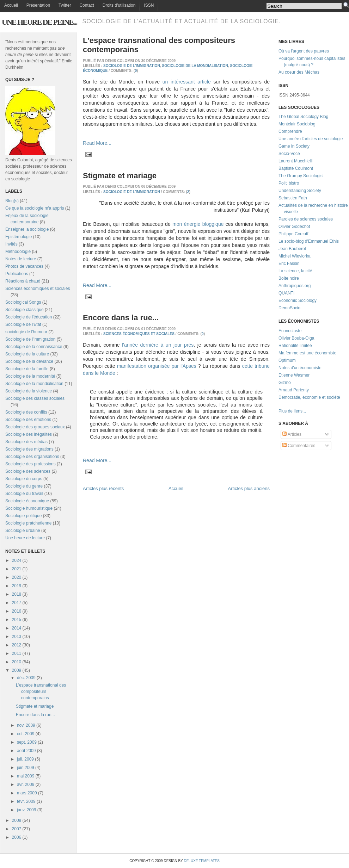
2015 (17, 620)
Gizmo (285, 383)
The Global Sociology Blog (303, 117)
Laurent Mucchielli (296, 161)
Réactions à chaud (23, 281)
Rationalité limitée (295, 346)
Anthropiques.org (295, 286)
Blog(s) (12, 201)
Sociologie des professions (30, 464)
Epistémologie (19, 237)
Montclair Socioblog (297, 124)
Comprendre (290, 131)
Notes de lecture (21, 259)
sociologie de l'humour (26, 332)
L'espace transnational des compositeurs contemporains (41, 692)
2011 (17, 653)
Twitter (65, 5)
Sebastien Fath (293, 198)
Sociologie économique (27, 501)
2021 (17, 569)
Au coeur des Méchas (299, 72)
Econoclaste (290, 331)
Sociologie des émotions (28, 420)
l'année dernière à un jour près (158, 345)
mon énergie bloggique (198, 224)
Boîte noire (289, 278)
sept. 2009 (27, 742)
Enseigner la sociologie (27, 229)
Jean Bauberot (292, 249)
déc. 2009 (26, 678)
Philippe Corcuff (293, 234)
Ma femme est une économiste (307, 353)
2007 (17, 829)
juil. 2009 (25, 759)
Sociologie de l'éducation (29, 317)
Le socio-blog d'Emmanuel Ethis (309, 241)
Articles (292, 434)
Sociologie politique (23, 516)
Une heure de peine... (39, 22)
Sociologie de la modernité (30, 376)
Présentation (38, 5)
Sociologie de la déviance (29, 361)
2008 (17, 820)
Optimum (287, 360)
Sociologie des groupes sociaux (35, 427)
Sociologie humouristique (29, 508)
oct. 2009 (26, 734)
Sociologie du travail (24, 494)
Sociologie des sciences (28, 471)
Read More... (97, 143)
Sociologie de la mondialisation (34, 384)
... (304, 411)
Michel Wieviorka (295, 256)
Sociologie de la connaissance (34, 347)
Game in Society (294, 146)
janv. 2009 (27, 810)
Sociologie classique (25, 310)
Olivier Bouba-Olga (296, 338)
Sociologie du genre (24, 486)
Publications (17, 274)
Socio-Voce (289, 154)
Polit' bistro (289, 183)
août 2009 (26, 751)
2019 (17, 586)
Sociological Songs (23, 302)
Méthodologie (18, 252)
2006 (17, 837)
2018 (17, 594)
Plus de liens (290, 411)
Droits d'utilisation (119, 5)
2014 (17, 628)
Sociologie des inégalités (29, 434)
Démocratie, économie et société (309, 397)
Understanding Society (300, 191)
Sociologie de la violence (29, 391)
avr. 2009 (26, 785)
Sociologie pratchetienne (28, 523)
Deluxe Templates (201, 861)
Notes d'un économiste (300, 368)
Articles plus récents (103, 488)
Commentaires (299, 446)
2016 (17, 611)
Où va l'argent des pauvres (304, 51)
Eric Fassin (289, 263)
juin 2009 (26, 768)
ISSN (149, 5)
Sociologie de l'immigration (30, 339)
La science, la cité (295, 271)
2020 (17, 577)
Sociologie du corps (24, 479)
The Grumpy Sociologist (301, 176)
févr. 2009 (26, 801)
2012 (17, 645)
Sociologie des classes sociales (35, 398)
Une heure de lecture (25, 538)
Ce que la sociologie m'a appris (35, 208)
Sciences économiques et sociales (38, 289)
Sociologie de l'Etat (23, 324)
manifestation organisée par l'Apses (157, 366)
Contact (87, 5)
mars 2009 (27, 793)
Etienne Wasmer (294, 375)
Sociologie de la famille (27, 369)
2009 (17, 670)
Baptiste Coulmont (296, 168)
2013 (17, 637)
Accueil (11, 5)
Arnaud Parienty (294, 390)
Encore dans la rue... (35, 715)
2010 (17, 662)
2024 (17, 560)
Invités (11, 244)
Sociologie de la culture (27, 354)
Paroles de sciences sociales (306, 219)
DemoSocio (289, 308)
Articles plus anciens (249, 488)
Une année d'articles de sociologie (311, 139)
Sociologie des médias (26, 442)
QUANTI (286, 293)
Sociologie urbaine (23, 531)
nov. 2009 (26, 725)
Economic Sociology (298, 300)
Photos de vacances (24, 266)
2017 (17, 603)
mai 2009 (26, 776)
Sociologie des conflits (26, 412)
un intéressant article (187, 82)
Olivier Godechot (294, 227)
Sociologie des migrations (29, 449)
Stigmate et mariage (35, 706)
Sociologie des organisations (32, 457)
